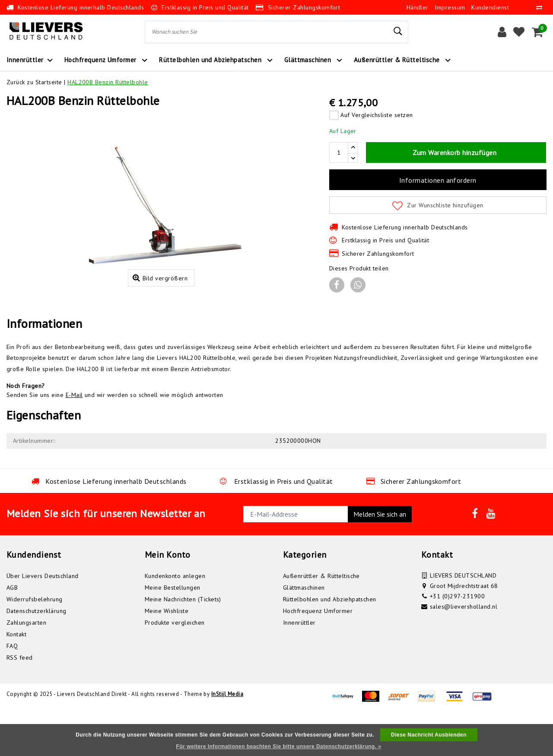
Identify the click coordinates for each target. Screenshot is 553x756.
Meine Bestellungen (173, 632)
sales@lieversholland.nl (464, 651)
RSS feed (20, 702)
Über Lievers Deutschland (43, 620)
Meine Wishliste (167, 655)
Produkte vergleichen (175, 667)
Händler (418, 7)
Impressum (450, 7)
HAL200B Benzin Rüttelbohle (108, 82)
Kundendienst (490, 7)
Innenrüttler (299, 667)
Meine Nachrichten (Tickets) (183, 643)
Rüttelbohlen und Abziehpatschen (330, 643)
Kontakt (16, 678)
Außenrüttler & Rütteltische (321, 620)
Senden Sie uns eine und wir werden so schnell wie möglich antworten (115, 439)
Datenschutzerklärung (37, 655)
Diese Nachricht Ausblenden (429, 735)
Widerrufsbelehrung (35, 643)
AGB (12, 632)
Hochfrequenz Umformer (318, 655)
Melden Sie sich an (380, 558)
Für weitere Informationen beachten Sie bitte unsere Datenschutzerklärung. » (279, 746)
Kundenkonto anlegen (175, 620)
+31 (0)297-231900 (457, 640)
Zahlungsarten (26, 667)
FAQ (12, 690)
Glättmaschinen (304, 632)
